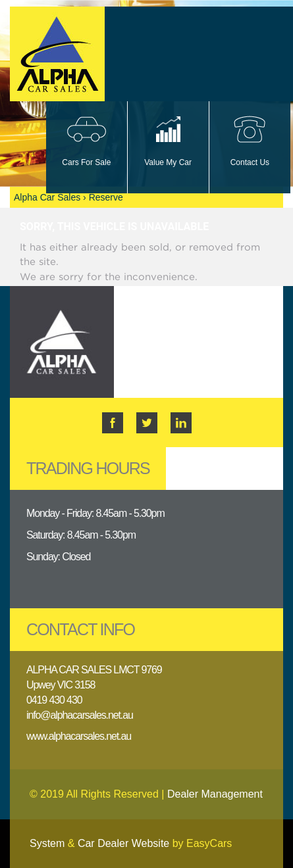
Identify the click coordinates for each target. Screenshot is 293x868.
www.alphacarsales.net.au (79, 736)
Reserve (106, 197)
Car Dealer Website (123, 843)
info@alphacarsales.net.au (80, 715)
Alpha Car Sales (47, 197)
